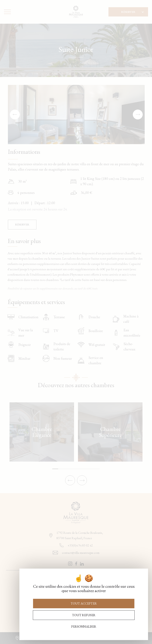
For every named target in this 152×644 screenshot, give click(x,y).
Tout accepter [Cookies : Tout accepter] (84, 603)
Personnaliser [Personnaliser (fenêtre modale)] (84, 627)
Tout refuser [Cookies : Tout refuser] (84, 615)
